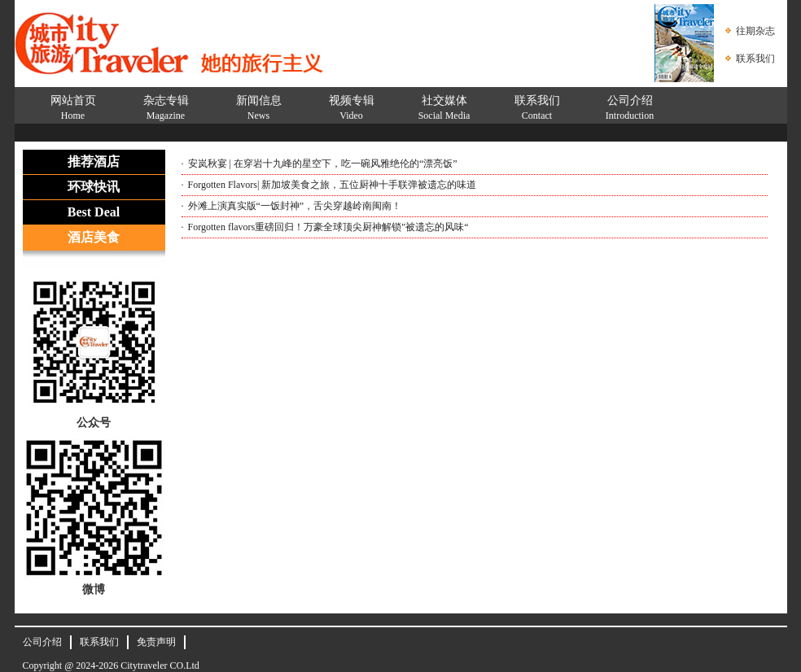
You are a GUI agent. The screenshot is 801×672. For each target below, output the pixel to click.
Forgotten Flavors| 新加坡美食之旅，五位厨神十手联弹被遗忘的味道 (333, 185)
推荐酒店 (94, 161)
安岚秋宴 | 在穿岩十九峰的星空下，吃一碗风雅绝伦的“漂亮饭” (323, 164)
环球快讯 (94, 187)
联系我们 (755, 59)
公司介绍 (42, 642)
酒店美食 (94, 237)
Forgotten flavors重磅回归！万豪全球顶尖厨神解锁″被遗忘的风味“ (328, 227)
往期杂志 (755, 31)
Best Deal (94, 212)
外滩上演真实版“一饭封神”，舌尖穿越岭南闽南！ (295, 206)
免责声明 (156, 642)
